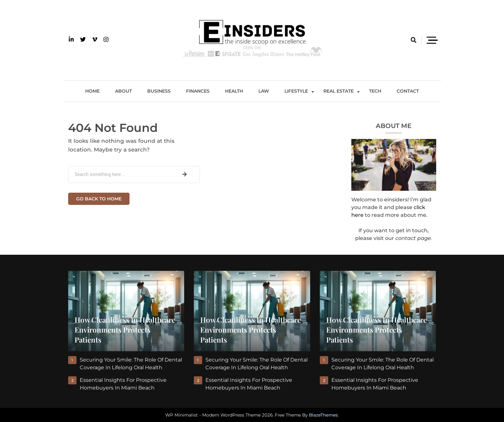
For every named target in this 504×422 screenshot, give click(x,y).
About (123, 91)
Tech (375, 91)
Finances (198, 91)
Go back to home (99, 199)
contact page (413, 238)
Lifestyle (296, 91)
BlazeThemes (323, 415)
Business (159, 91)
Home (92, 91)
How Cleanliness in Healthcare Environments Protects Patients (125, 330)
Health (234, 91)
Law (264, 91)
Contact (408, 91)
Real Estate (338, 91)
